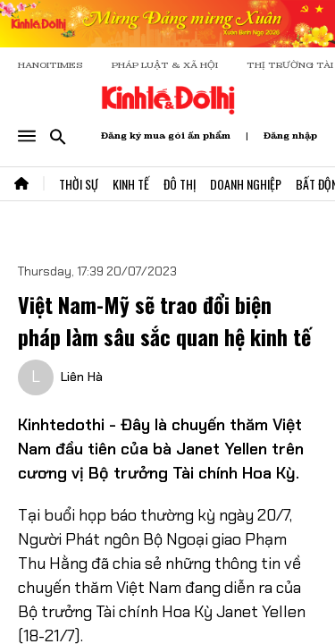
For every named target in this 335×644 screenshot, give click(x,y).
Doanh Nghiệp (246, 184)
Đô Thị (180, 184)
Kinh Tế (131, 184)
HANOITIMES (50, 65)
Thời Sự (79, 184)
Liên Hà (82, 377)
